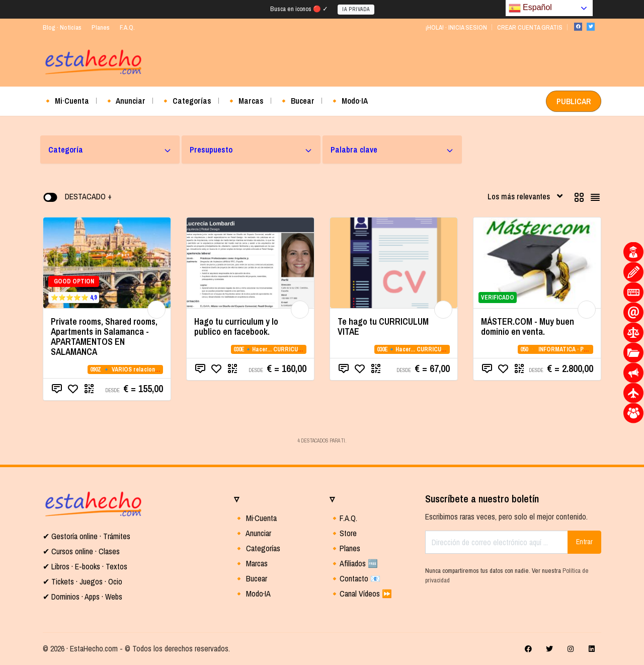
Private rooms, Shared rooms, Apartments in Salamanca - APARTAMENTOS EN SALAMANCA (104, 337)
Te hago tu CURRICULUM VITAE (383, 326)
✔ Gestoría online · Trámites (87, 536)
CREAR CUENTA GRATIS (530, 27)
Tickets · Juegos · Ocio (86, 581)
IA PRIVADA (356, 9)
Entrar (584, 542)
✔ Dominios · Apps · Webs (83, 597)
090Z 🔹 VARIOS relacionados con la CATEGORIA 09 (158, 370)
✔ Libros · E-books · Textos (85, 566)
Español (530, 8)
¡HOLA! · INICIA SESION (456, 27)
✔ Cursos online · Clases (81, 551)
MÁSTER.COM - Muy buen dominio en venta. (528, 326)
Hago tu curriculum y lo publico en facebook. (236, 326)
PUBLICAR (574, 101)
